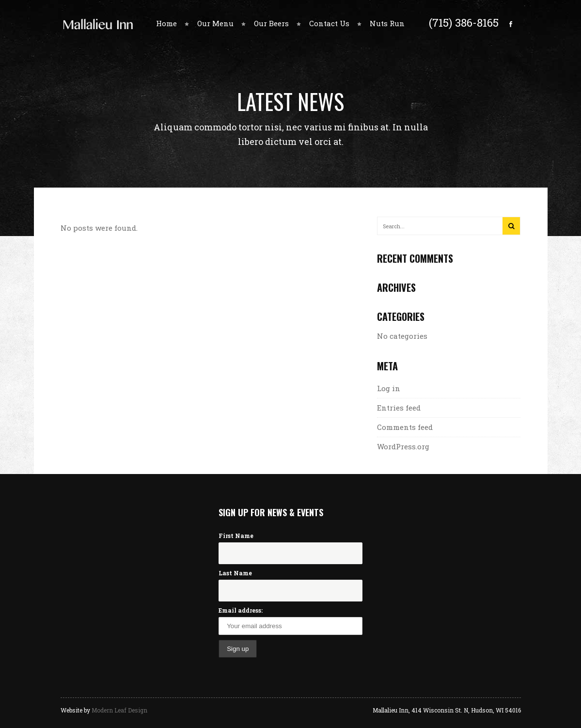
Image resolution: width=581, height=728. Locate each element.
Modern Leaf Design (119, 710)
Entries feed (399, 408)
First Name (236, 536)
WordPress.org (403, 446)
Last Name (235, 573)
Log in (389, 388)
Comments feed (405, 427)
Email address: (241, 610)
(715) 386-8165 (464, 22)
